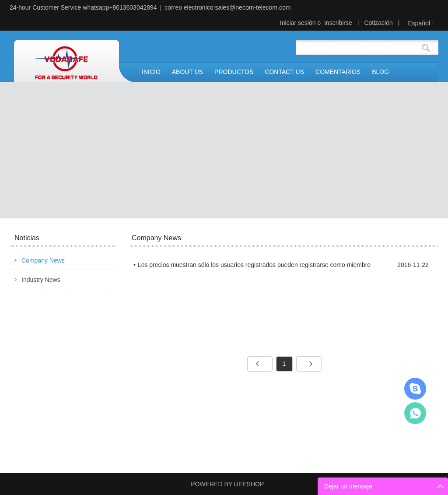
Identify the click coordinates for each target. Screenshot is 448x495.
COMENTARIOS (338, 72)
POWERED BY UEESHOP (227, 484)
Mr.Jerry (415, 389)
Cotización (378, 23)
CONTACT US (284, 72)
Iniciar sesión (298, 23)
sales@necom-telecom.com (253, 7)
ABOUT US (187, 72)
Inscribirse (338, 23)
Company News (43, 260)
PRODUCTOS (234, 72)
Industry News (41, 280)
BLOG (380, 72)
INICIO (151, 72)
